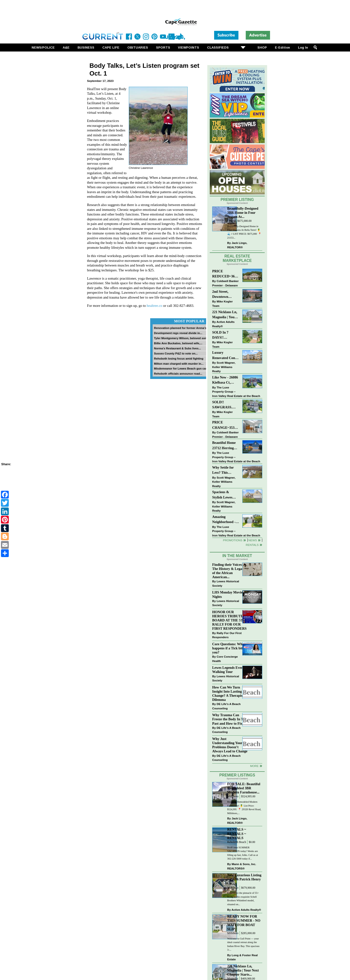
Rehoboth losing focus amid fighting (179, 358)
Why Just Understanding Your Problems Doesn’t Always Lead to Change (230, 745)
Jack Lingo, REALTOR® (237, 245)
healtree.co (155, 306)
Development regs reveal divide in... (178, 333)
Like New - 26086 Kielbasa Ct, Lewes (225, 380)
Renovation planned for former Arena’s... (181, 328)
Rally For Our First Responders (227, 635)
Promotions (233, 540)
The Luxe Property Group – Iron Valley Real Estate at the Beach (236, 392)
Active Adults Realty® (223, 324)
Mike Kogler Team (222, 304)
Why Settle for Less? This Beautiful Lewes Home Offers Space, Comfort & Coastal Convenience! (226, 470)
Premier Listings (237, 775)
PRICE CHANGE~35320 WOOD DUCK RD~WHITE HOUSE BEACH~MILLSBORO (226, 425)
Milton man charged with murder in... (179, 364)
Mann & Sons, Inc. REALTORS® (242, 866)
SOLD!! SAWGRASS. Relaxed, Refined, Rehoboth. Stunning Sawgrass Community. (225, 405)
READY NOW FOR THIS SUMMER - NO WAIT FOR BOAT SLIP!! (244, 923)
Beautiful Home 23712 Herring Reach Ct (224, 446)
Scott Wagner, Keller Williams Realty (224, 367)
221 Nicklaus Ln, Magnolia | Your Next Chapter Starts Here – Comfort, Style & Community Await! (225, 315)
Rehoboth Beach (237, 842)
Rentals (252, 545)
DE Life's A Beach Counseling (226, 706)
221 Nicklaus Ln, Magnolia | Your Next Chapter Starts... (243, 970)
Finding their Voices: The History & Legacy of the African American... (229, 571)
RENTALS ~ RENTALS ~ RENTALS (237, 834)
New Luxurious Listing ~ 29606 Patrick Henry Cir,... (244, 879)
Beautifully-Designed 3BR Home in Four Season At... (243, 213)
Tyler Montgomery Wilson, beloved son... (181, 338)
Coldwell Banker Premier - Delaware (225, 283)
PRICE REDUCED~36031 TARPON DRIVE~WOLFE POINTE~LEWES (226, 274)
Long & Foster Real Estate (242, 957)
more (254, 766)
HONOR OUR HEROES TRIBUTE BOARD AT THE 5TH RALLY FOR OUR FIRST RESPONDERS (229, 620)
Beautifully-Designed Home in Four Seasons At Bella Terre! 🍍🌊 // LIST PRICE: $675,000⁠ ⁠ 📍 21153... (244, 232)
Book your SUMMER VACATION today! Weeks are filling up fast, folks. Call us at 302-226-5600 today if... (243, 853)
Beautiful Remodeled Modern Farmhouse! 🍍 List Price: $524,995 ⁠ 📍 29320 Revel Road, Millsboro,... (244, 808)
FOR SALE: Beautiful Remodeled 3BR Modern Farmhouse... (244, 788)
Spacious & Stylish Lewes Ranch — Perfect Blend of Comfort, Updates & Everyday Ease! (226, 495)
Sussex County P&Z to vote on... (176, 353)
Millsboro (233, 796)
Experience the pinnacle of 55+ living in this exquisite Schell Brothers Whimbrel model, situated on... (243, 899)
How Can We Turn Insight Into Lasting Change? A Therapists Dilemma (229, 693)
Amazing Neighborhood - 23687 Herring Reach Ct (224, 520)
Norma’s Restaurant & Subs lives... (177, 348)
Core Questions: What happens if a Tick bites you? (229, 648)
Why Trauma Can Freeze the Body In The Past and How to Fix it (229, 719)
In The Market (237, 556)
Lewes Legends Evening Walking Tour (230, 670)
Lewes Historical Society (226, 583)
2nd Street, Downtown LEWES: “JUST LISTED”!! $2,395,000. (224, 295)
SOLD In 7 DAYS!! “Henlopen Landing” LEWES (220, 335)
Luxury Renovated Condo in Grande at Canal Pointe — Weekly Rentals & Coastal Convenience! (226, 356)
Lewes (231, 221)
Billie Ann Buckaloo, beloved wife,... (178, 343)
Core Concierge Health (225, 659)
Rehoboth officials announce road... (178, 374)
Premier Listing (237, 200)
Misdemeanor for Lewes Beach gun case (181, 368)
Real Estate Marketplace (237, 258)
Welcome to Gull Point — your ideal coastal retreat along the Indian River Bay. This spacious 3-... (243, 944)
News (253, 540)
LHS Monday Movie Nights (227, 594)
